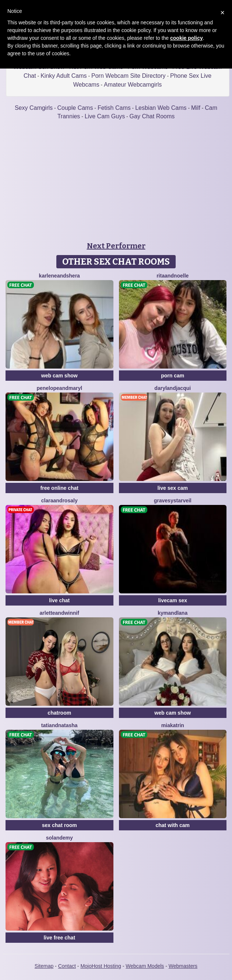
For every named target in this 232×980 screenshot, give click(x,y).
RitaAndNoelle (173, 276)
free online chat (59, 488)
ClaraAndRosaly (59, 501)
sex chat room (59, 825)
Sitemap (44, 966)
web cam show (59, 376)
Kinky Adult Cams (64, 76)
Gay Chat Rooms (152, 116)
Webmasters (183, 966)
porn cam (173, 376)
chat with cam (173, 825)
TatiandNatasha (59, 725)
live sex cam (173, 488)
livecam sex (173, 600)
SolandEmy (59, 838)
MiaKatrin (173, 725)
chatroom (59, 713)
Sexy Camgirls (34, 108)
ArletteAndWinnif (59, 613)
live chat (59, 600)
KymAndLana (173, 613)
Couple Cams (75, 108)
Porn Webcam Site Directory (129, 76)
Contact (67, 966)
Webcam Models (145, 966)
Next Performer (116, 246)
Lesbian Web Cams (161, 108)
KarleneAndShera (59, 276)
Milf (196, 108)
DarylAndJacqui (173, 388)
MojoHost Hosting (101, 966)
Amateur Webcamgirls (133, 85)
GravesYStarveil (173, 501)
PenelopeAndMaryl (59, 388)
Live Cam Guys (105, 116)
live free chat (59, 938)
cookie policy (187, 38)
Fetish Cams (114, 108)
